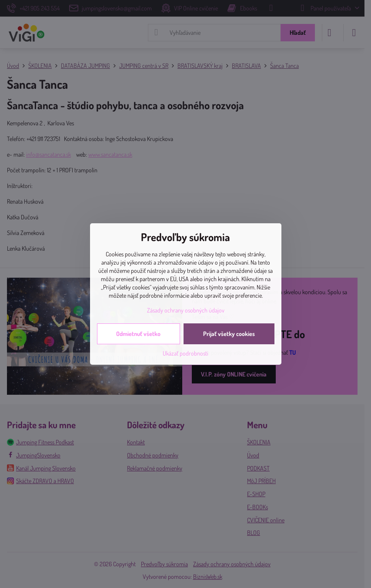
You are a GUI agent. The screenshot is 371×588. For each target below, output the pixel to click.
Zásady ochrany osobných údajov (186, 310)
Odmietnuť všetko (138, 334)
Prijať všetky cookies (229, 334)
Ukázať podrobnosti (185, 353)
